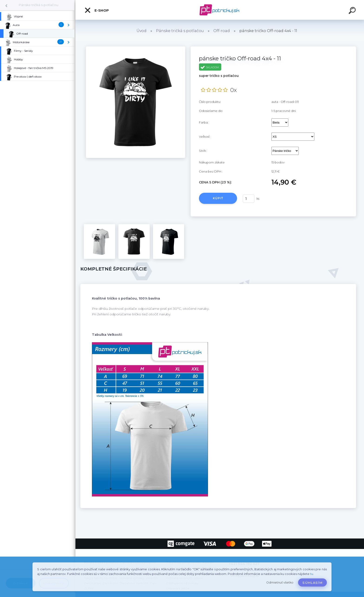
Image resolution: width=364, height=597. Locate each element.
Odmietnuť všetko (280, 582)
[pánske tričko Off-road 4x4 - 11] (136, 48)
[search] (353, 11)
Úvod (141, 31)
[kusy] (249, 199)
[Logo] (220, 10)
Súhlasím (312, 583)
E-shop (97, 10)
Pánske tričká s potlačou (38, 5)
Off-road (222, 31)
